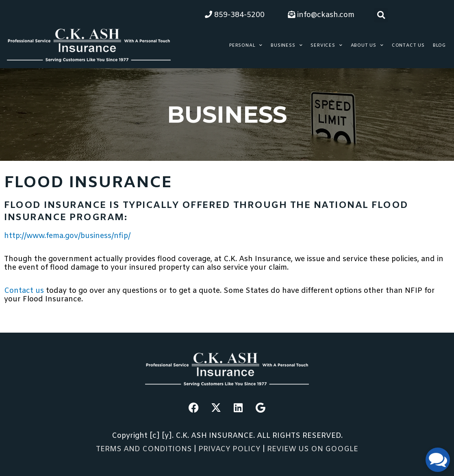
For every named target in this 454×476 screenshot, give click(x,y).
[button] (381, 15)
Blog (439, 45)
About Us (367, 45)
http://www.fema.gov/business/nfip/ (67, 236)
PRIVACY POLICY (230, 449)
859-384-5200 (235, 15)
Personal (246, 45)
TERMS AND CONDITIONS (144, 449)
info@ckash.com (321, 15)
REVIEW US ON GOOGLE (313, 449)
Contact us (25, 291)
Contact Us (408, 45)
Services (326, 45)
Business (287, 45)
